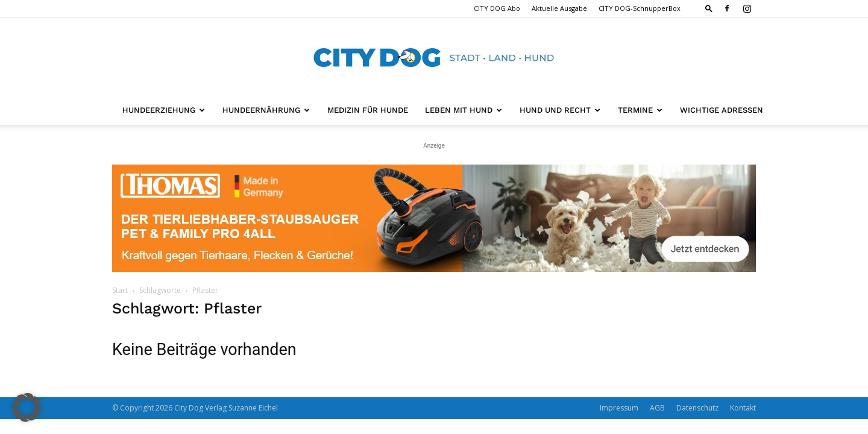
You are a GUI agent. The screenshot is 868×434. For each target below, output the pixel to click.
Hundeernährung (266, 110)
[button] (709, 8)
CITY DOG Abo (497, 8)
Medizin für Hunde (368, 110)
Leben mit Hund (464, 110)
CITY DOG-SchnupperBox (640, 8)
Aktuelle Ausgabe (559, 8)
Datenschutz (697, 408)
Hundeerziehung (164, 110)
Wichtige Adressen (722, 110)
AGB (657, 408)
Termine (640, 110)
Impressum (619, 408)
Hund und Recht (560, 110)
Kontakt (743, 408)
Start (120, 290)
